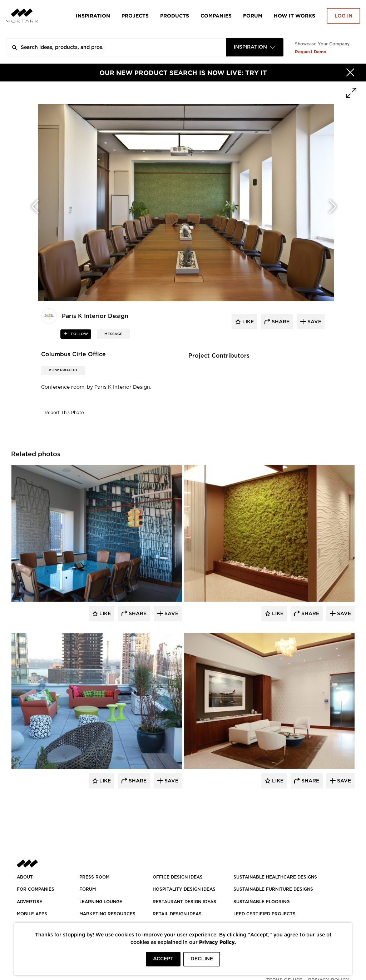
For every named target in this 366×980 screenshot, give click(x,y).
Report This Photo (64, 413)
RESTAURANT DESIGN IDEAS (184, 902)
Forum (253, 16)
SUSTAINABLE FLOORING (261, 902)
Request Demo (311, 52)
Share (137, 614)
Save (171, 614)
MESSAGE (113, 334)
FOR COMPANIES (36, 889)
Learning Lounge (101, 902)
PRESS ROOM (94, 877)
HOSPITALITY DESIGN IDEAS (184, 889)
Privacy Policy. (217, 942)
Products (175, 16)
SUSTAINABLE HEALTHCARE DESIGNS (275, 877)
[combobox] (255, 47)
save (314, 322)
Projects (135, 16)
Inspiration (93, 16)
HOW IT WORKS (295, 16)
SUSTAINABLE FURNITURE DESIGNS (273, 889)
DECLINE (202, 959)
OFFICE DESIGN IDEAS (178, 877)
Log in (343, 16)
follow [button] (79, 334)
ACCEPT (163, 959)
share (280, 322)
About (25, 877)
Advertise (29, 902)
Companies (216, 16)
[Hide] (350, 73)
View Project (63, 370)
